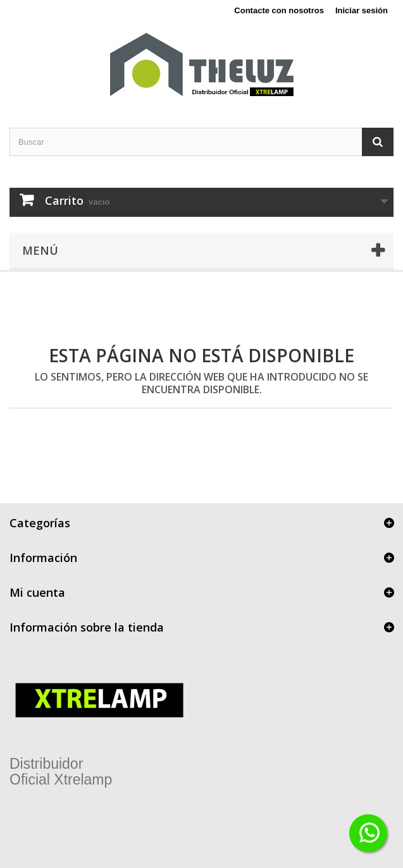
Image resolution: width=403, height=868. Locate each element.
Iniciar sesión (362, 10)
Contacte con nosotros (279, 10)
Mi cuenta (37, 592)
